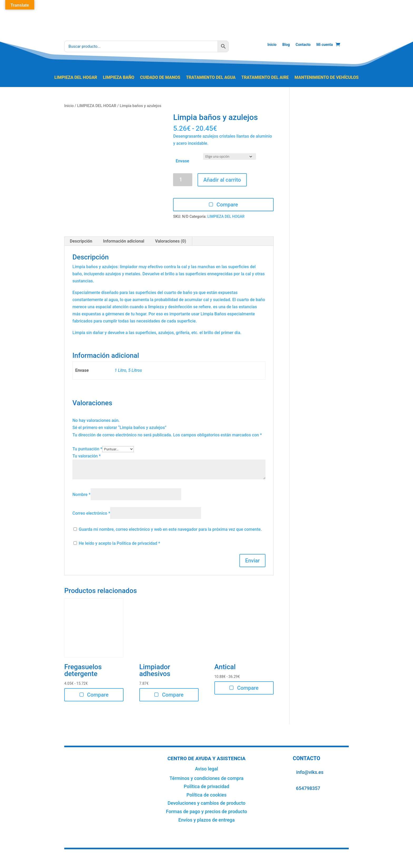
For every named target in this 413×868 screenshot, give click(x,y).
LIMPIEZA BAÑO (119, 78)
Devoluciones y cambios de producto (206, 803)
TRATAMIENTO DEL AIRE (265, 78)
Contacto (303, 45)
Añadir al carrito (222, 180)
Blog (286, 45)
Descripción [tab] (81, 241)
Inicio (272, 45)
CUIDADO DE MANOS (160, 78)
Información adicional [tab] (124, 241)
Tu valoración (87, 456)
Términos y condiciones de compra (206, 778)
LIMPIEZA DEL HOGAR (76, 78)
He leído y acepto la (117, 543)
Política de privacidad (137, 543)
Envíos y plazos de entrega (206, 820)
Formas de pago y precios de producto (206, 811)
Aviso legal (206, 769)
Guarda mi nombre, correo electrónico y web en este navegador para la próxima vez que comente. (170, 529)
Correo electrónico (91, 513)
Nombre (82, 495)
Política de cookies (206, 795)
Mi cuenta (324, 45)
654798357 (308, 788)
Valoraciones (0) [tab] (171, 241)
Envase (182, 161)
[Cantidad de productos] (183, 180)
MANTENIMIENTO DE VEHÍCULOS (326, 78)
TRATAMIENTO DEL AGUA (211, 78)
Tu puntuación (87, 449)
